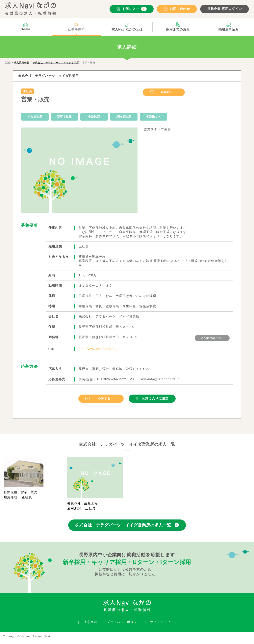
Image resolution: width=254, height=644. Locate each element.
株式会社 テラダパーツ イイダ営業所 (56, 63)
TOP (8, 63)
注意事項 (90, 622)
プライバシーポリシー (124, 622)
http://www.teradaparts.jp (99, 349)
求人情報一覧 (22, 63)
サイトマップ (160, 622)
